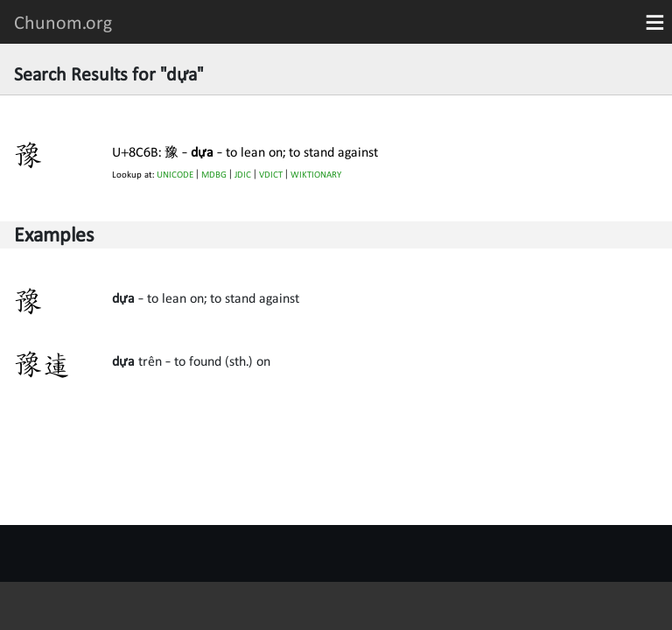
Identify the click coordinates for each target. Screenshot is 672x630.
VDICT (271, 175)
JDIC (243, 175)
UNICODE (175, 175)
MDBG (214, 175)
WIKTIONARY (316, 175)
